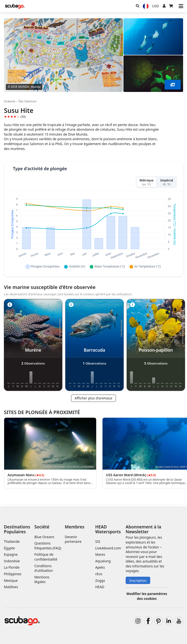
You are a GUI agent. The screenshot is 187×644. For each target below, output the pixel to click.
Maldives (11, 587)
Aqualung (103, 561)
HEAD (100, 587)
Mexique (11, 580)
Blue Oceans (44, 537)
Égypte (9, 548)
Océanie (10, 101)
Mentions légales (42, 580)
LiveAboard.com (108, 548)
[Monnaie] (156, 6)
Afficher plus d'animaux (93, 398)
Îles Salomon (28, 101)
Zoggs (100, 580)
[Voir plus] (173, 85)
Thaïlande (12, 541)
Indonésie (12, 561)
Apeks (100, 567)
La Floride (12, 567)
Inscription (138, 580)
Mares (100, 554)
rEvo (99, 574)
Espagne (11, 554)
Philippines (13, 574)
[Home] (15, 6)
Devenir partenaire (73, 539)
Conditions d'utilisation (44, 568)
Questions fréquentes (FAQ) (48, 546)
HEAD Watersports (108, 529)
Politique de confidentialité (46, 557)
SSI (98, 541)
